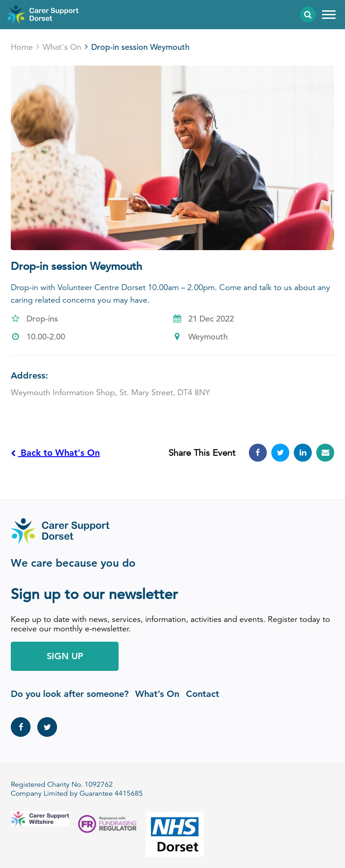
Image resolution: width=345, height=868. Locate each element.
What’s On (157, 694)
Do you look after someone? (70, 694)
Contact (203, 694)
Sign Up (65, 656)
